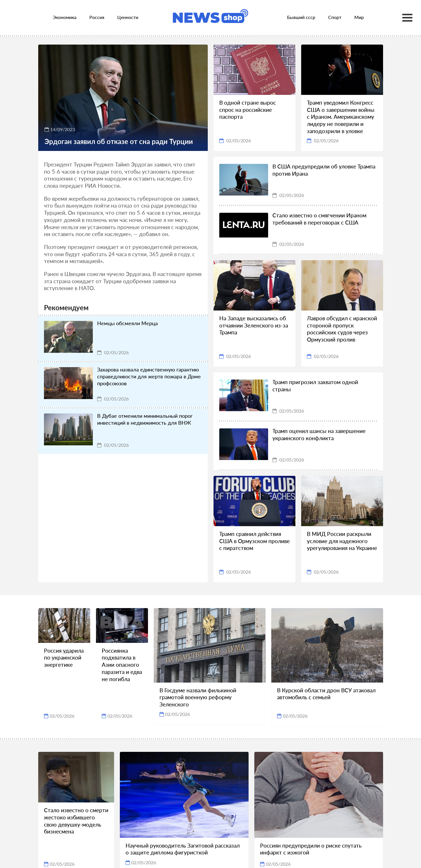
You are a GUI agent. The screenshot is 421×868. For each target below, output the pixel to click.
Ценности (128, 17)
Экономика (65, 17)
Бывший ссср (301, 17)
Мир (359, 17)
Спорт (335, 17)
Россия (97, 17)
